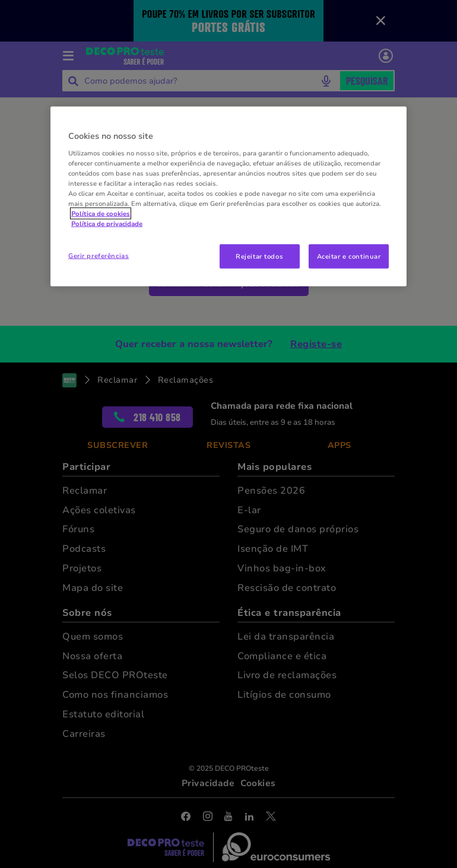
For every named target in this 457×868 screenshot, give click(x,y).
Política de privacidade (107, 224)
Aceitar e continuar (349, 256)
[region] (228, 197)
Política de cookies (101, 214)
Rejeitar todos (259, 256)
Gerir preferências (99, 255)
